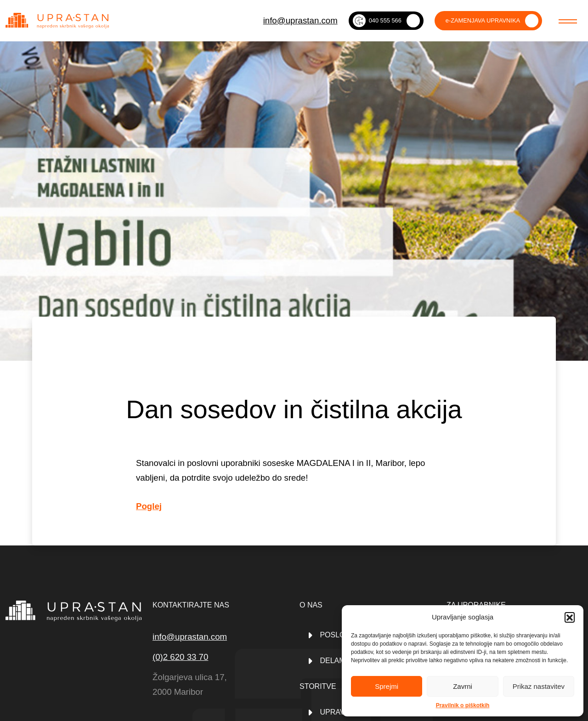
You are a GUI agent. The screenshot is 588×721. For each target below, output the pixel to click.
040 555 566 (377, 21)
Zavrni (463, 686)
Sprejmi (387, 686)
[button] (570, 617)
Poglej (149, 506)
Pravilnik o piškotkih (463, 705)
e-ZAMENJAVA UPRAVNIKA (483, 20)
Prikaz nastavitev (539, 686)
